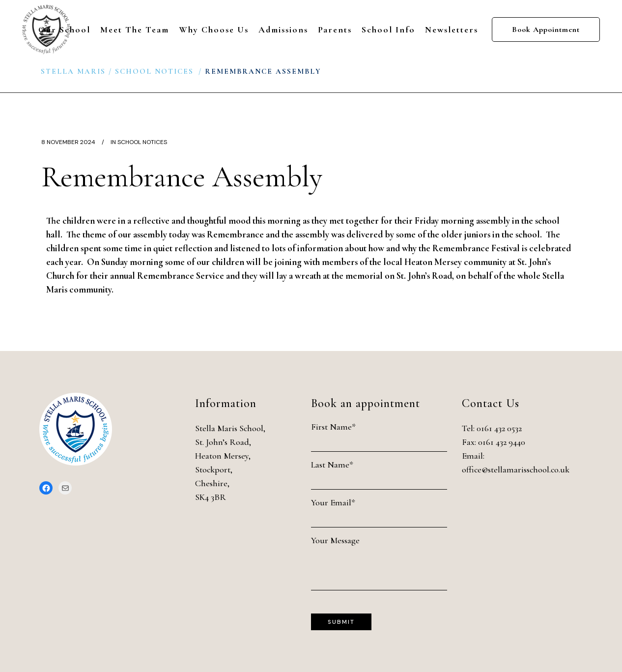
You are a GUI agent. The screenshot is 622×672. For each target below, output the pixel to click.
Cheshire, (212, 483)
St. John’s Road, (223, 442)
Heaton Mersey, (223, 456)
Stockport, (214, 469)
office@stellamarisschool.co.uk (516, 469)
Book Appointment (546, 29)
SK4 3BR (211, 497)
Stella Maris (73, 71)
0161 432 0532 (499, 428)
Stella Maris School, (230, 428)
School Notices (154, 71)
